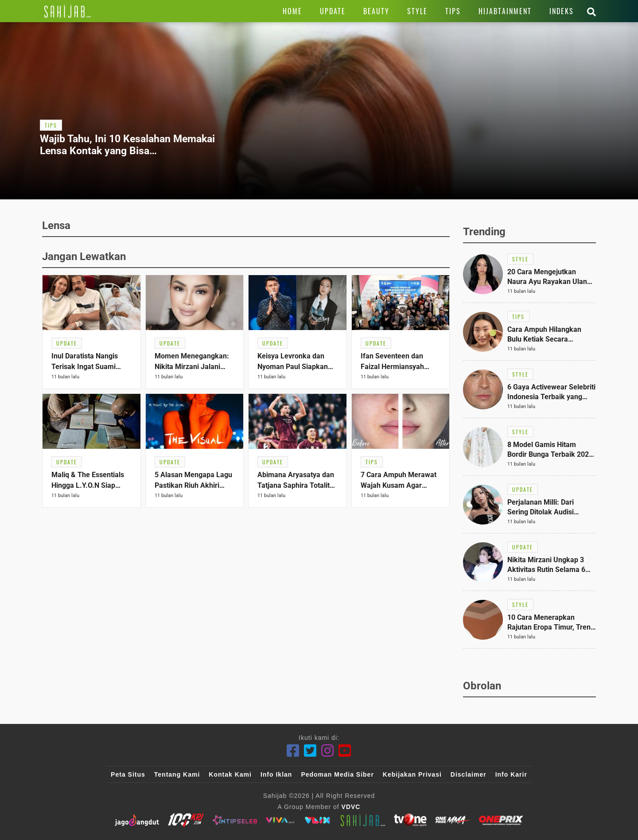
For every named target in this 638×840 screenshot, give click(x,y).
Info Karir (511, 774)
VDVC (351, 807)
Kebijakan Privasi (412, 774)
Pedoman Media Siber (337, 774)
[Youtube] (345, 751)
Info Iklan (276, 774)
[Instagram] (328, 751)
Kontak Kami (230, 774)
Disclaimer (469, 774)
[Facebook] (293, 751)
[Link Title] (68, 11)
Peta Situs (128, 774)
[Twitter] (310, 751)
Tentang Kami (177, 774)
